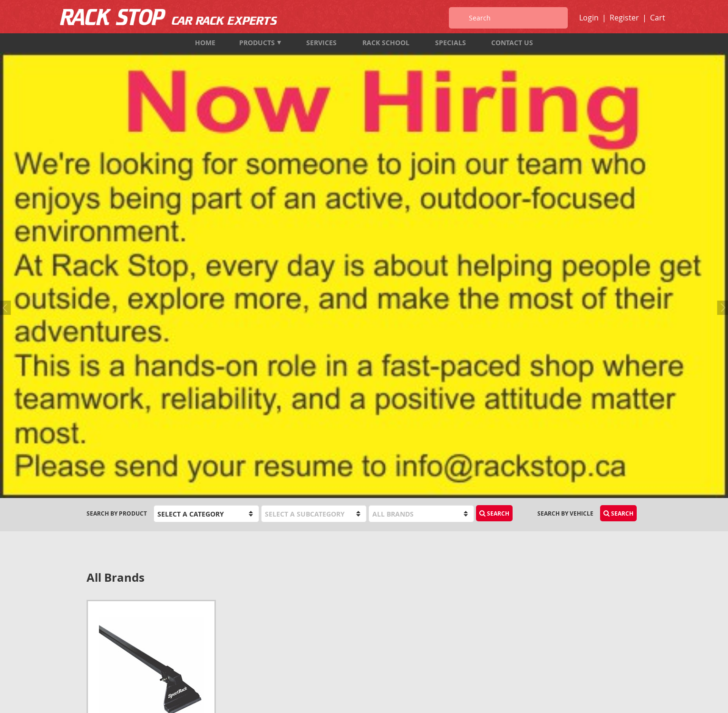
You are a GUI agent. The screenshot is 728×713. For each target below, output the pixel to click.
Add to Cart (181, 433)
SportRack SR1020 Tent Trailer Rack (148, 411)
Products (260, 43)
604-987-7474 (105, 611)
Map (93, 650)
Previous (7, 107)
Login (589, 18)
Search (494, 179)
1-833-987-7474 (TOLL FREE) (125, 624)
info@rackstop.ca (116, 637)
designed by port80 (616, 698)
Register (624, 18)
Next (721, 107)
